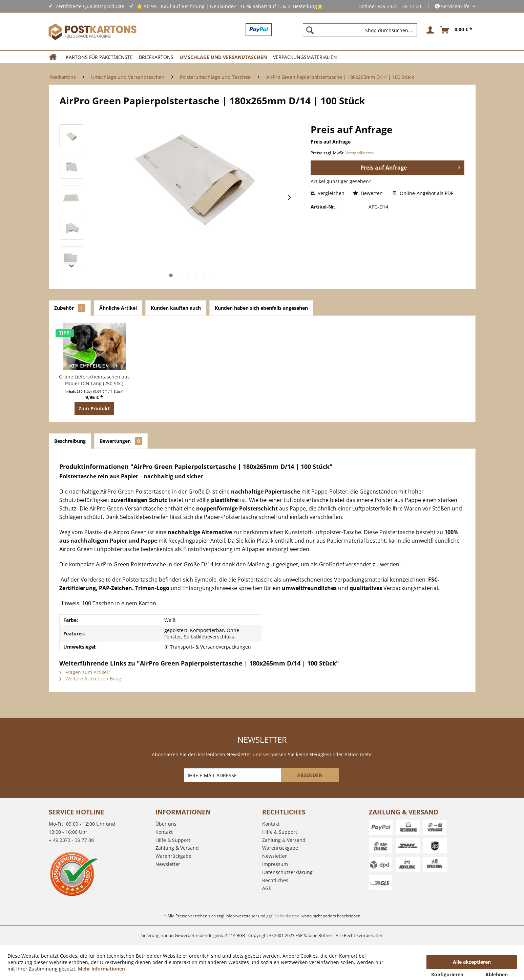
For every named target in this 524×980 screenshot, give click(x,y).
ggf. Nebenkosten (283, 916)
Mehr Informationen (101, 969)
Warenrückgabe (173, 856)
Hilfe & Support (173, 840)
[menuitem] (363, 30)
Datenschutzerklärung (287, 872)
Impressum (275, 864)
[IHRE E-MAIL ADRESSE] (233, 775)
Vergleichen (328, 193)
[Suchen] (310, 30)
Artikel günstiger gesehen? (341, 181)
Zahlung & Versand (177, 848)
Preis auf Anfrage (411, 167)
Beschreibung (70, 441)
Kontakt (164, 832)
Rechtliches (275, 880)
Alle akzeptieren (472, 962)
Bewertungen (121, 441)
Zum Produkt (94, 408)
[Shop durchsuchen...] (360, 30)
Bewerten (369, 193)
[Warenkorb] (457, 30)
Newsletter (168, 864)
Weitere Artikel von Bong (90, 679)
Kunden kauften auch (176, 308)
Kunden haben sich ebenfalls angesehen (261, 308)
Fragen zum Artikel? (85, 672)
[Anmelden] (429, 30)
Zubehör (70, 308)
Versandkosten (360, 153)
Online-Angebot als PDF (423, 193)
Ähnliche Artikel (118, 308)
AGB (267, 888)
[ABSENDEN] (310, 775)
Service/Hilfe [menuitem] (453, 6)
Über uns (166, 824)
